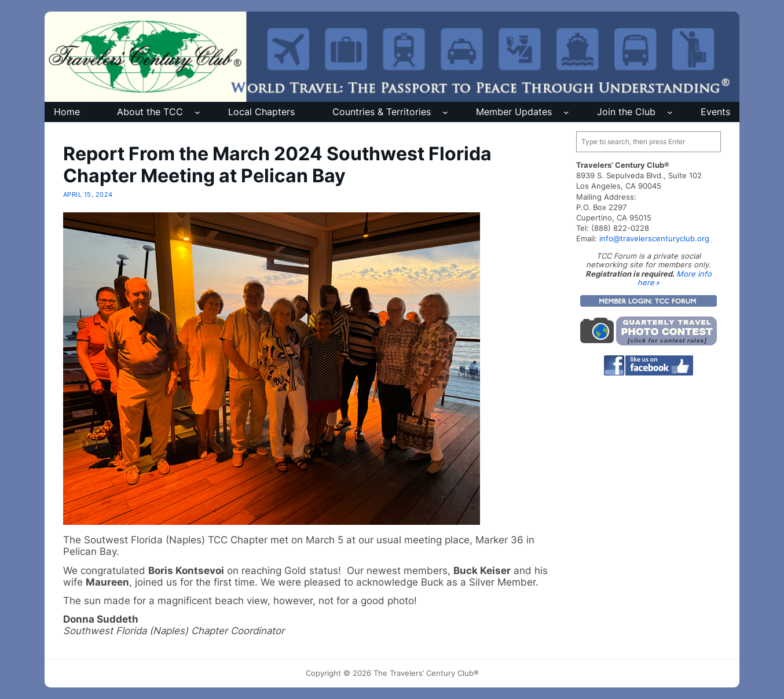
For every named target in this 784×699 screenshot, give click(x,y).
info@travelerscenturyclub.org (654, 238)
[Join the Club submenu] (670, 112)
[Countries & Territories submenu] (445, 112)
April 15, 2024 (88, 194)
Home (67, 112)
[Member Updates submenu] (566, 112)
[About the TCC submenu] (197, 112)
